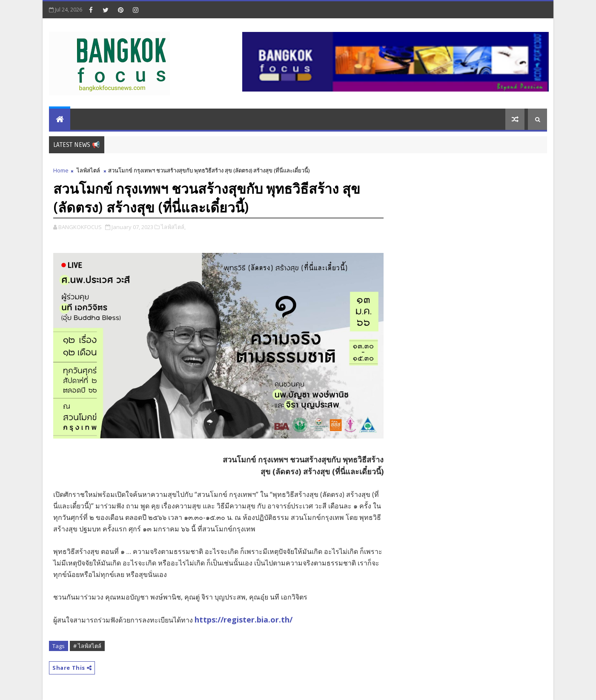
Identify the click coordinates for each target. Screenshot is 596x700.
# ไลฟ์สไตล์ (87, 646)
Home (61, 170)
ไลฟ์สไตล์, (173, 227)
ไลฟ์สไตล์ (88, 170)
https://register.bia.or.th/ (244, 620)
